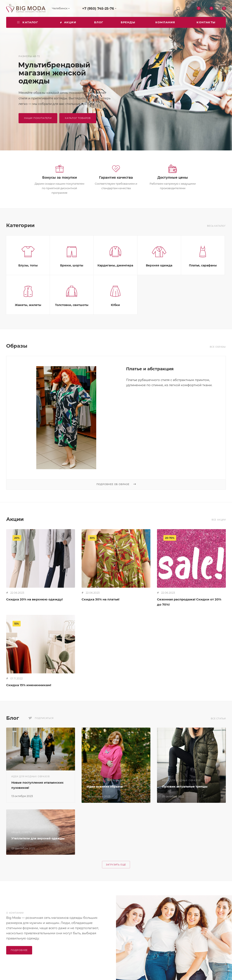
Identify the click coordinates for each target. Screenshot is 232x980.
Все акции (219, 541)
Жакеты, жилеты (28, 326)
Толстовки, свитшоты (72, 326)
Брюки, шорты (72, 286)
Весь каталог (216, 247)
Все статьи (218, 739)
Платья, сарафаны (203, 286)
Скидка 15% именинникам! (29, 706)
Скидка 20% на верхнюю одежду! (34, 620)
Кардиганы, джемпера (115, 286)
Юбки (115, 326)
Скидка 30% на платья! (100, 620)
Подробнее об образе (116, 505)
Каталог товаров (78, 118)
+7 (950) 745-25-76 (98, 9)
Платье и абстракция (150, 390)
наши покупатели (38, 118)
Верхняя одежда (159, 286)
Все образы (218, 368)
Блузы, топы (28, 286)
